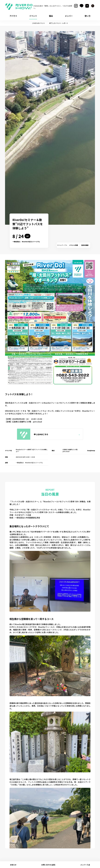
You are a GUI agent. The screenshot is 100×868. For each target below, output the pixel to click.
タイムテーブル (62, 245)
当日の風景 (85, 245)
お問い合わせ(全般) (48, 865)
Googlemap (91, 450)
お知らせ (13, 865)
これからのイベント (38, 23)
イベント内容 (74, 245)
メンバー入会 (85, 865)
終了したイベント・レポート (59, 23)
